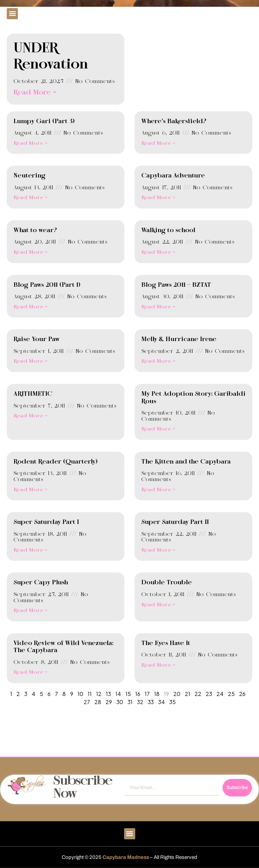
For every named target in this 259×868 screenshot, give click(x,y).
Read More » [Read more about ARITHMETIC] (31, 416)
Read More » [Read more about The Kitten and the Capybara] (158, 490)
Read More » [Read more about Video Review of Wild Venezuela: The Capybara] (31, 672)
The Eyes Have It (166, 643)
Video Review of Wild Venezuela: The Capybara (63, 647)
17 (147, 694)
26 (242, 694)
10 (80, 694)
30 (120, 702)
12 (99, 694)
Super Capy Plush (41, 583)
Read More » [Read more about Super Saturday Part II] (158, 550)
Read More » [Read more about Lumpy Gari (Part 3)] (31, 143)
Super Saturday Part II (175, 522)
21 (188, 694)
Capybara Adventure (173, 176)
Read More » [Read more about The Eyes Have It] (158, 665)
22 (198, 694)
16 (138, 694)
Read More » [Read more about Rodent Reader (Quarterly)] (31, 490)
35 (172, 702)
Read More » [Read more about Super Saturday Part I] (31, 550)
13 (108, 694)
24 (220, 694)
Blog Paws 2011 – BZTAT (176, 285)
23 (209, 694)
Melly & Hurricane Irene (179, 339)
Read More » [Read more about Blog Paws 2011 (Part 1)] (31, 307)
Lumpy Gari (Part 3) (44, 121)
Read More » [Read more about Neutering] (31, 198)
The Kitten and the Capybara (186, 462)
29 (109, 702)
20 (177, 694)
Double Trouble (167, 583)
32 (140, 702)
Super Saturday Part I (46, 522)
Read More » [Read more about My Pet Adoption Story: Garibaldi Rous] (158, 429)
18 (157, 694)
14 (118, 694)
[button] (12, 14)
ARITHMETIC (33, 394)
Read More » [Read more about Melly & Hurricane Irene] (158, 361)
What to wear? (35, 230)
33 (151, 702)
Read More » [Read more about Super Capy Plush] (31, 611)
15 (128, 694)
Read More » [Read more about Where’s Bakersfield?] (158, 143)
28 (98, 702)
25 (231, 694)
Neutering (30, 176)
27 (87, 702)
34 (162, 702)
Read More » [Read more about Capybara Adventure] (158, 198)
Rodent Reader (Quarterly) (55, 462)
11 (90, 694)
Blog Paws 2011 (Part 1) (47, 285)
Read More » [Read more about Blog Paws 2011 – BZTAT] (158, 307)
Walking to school (168, 230)
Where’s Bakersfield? (174, 121)
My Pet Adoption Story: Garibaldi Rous (193, 398)
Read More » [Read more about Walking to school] (158, 252)
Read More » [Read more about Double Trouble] (158, 605)
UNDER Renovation (51, 57)
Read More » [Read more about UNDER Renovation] (35, 93)
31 (130, 702)
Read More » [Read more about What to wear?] (31, 252)
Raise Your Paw (37, 339)
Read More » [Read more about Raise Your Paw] (31, 361)
